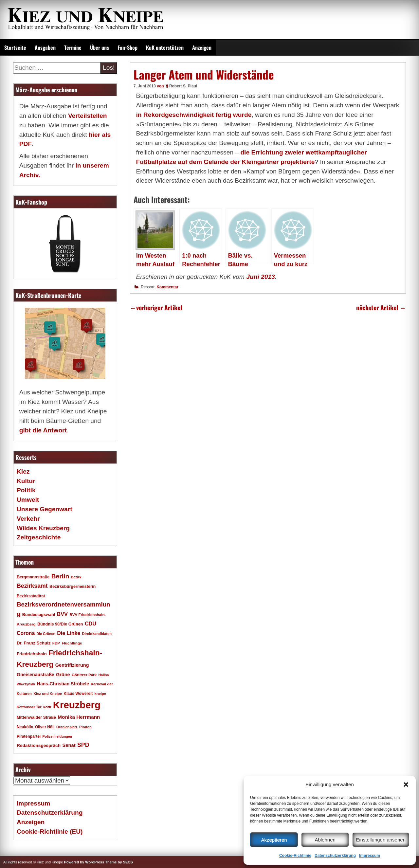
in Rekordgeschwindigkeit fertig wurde (194, 115)
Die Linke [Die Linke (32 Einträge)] (69, 633)
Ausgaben (45, 47)
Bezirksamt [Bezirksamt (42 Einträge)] (32, 586)
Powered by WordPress (84, 862)
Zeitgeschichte (39, 537)
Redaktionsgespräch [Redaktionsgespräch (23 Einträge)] (39, 745)
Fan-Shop (128, 47)
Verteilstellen (87, 116)
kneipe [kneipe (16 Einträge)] (100, 694)
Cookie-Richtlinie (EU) (50, 832)
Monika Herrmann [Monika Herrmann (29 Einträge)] (79, 717)
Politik (26, 490)
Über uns (100, 47)
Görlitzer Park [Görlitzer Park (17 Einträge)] (84, 675)
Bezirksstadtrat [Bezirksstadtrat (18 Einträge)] (31, 596)
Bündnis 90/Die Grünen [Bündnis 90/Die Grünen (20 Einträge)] (60, 624)
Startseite (15, 47)
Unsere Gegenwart (45, 509)
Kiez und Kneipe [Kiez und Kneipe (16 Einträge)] (48, 694)
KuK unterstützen (165, 47)
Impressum (370, 856)
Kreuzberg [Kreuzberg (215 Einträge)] (77, 705)
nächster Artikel (381, 307)
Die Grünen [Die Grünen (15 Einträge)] (46, 634)
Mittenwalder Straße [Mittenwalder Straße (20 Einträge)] (36, 717)
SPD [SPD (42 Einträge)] (83, 745)
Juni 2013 (260, 277)
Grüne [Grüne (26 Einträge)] (63, 675)
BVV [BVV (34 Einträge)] (62, 614)
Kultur (26, 481)
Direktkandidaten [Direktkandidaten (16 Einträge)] (97, 634)
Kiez (23, 471)
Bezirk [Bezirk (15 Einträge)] (76, 577)
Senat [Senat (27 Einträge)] (69, 745)
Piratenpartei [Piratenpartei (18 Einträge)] (29, 736)
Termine (73, 47)
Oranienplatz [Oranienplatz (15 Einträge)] (67, 727)
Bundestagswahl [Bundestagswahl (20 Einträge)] (39, 615)
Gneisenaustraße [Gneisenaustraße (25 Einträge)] (36, 675)
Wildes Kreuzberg (43, 528)
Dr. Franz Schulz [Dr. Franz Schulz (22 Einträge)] (34, 643)
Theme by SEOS (119, 862)
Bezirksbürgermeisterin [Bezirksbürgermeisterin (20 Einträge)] (73, 587)
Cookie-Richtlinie (295, 856)
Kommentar (167, 287)
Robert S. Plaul (183, 86)
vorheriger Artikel (156, 307)
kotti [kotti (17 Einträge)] (47, 707)
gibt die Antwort (43, 430)
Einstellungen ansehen (381, 840)
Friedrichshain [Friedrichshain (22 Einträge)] (32, 654)
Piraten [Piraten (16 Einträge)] (85, 727)
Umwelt (28, 500)
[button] (406, 785)
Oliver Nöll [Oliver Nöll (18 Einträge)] (45, 727)
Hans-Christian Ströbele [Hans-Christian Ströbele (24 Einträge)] (63, 684)
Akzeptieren (274, 840)
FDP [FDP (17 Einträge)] (56, 643)
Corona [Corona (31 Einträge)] (26, 633)
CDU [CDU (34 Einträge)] (91, 624)
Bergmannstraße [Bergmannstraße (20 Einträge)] (33, 577)
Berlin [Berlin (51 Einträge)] (60, 576)
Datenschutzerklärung (335, 856)
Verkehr (28, 519)
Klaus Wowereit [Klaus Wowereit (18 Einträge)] (78, 694)
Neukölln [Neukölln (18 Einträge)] (25, 727)
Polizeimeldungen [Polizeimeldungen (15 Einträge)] (57, 736)
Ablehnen (325, 840)
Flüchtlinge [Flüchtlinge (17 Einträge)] (72, 643)
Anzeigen (202, 47)
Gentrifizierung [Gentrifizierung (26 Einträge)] (72, 665)
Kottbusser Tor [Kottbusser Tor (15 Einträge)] (29, 707)
